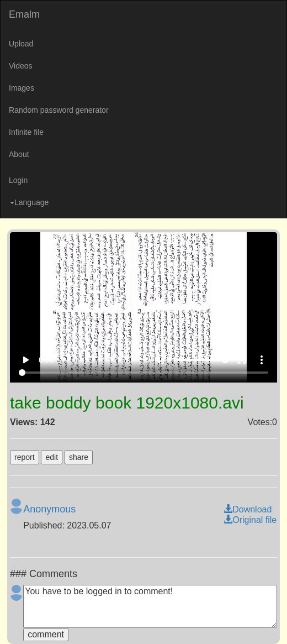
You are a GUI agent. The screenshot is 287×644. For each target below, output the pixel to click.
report (25, 457)
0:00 (46, 360)
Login (18, 180)
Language (29, 202)
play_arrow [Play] (25, 360)
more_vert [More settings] (262, 360)
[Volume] (201, 360)
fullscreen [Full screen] (242, 360)
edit (52, 457)
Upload (21, 44)
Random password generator (59, 110)
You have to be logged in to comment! (150, 606)
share (79, 457)
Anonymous (49, 509)
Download (248, 509)
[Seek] (144, 373)
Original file (250, 520)
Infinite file (26, 132)
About (19, 154)
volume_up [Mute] (160, 360)
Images (22, 88)
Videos (21, 66)
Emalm (24, 14)
